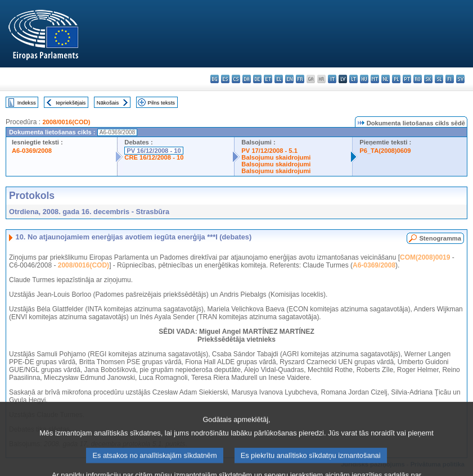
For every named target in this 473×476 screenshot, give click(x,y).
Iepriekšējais (71, 103)
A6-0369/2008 (32, 151)
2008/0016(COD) (66, 122)
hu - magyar (364, 79)
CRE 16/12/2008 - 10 (154, 157)
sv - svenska (460, 79)
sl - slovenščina (439, 79)
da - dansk (247, 79)
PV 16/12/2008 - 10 (154, 151)
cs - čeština (236, 79)
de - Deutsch (257, 79)
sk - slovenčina (428, 79)
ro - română (418, 79)
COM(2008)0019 (425, 257)
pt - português (407, 79)
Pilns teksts (162, 103)
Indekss (27, 103)
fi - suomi (450, 79)
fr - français (300, 79)
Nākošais (108, 103)
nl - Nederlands (386, 79)
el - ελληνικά (279, 79)
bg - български (215, 79)
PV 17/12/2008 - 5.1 (269, 151)
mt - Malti (375, 79)
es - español (225, 79)
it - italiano (332, 79)
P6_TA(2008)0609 (385, 151)
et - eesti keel (268, 79)
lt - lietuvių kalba (353, 79)
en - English (289, 79)
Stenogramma (440, 238)
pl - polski (396, 79)
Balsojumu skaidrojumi (276, 157)
